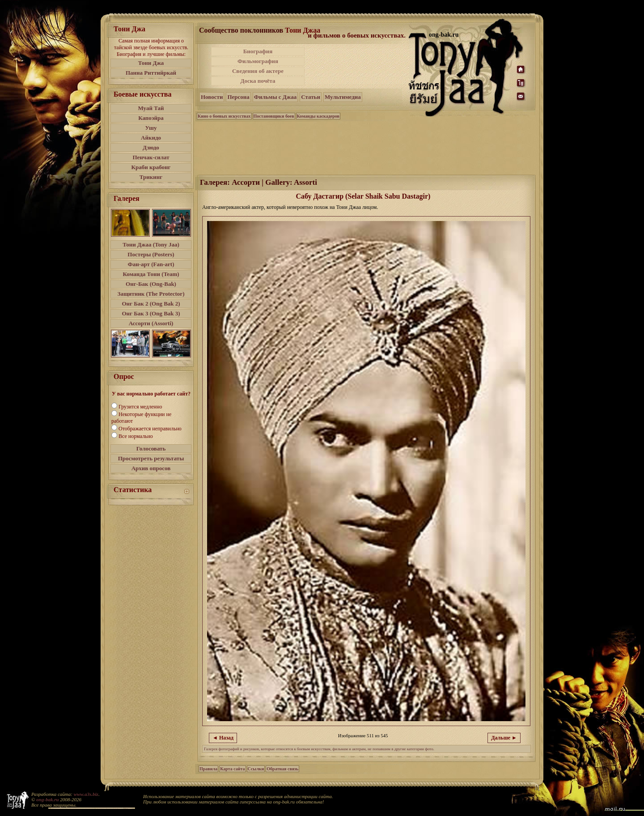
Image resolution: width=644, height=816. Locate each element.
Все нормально (136, 436)
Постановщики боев (274, 116)
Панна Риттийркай (151, 73)
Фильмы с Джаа (275, 97)
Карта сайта (232, 769)
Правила (208, 769)
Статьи (311, 97)
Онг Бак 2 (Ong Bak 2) (151, 304)
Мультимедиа (343, 97)
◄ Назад (223, 738)
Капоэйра (151, 118)
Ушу (151, 128)
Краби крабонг (151, 167)
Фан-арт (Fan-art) (151, 264)
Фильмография (258, 61)
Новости (212, 97)
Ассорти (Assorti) (151, 323)
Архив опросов (151, 468)
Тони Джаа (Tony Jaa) (151, 244)
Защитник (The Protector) (151, 294)
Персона (238, 97)
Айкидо (151, 138)
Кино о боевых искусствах (224, 116)
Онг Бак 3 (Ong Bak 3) (151, 313)
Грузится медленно (140, 407)
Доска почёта (258, 81)
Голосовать (151, 448)
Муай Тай (151, 108)
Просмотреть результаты (151, 458)
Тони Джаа (303, 30)
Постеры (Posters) (151, 254)
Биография (258, 51)
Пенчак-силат (151, 157)
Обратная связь (282, 769)
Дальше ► (504, 738)
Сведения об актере (258, 71)
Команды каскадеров (318, 116)
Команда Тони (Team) (151, 274)
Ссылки (256, 769)
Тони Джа (151, 63)
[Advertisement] (357, 66)
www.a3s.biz (86, 794)
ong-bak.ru (47, 799)
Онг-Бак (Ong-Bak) (151, 284)
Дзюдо (151, 147)
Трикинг (151, 177)
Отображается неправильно (150, 429)
